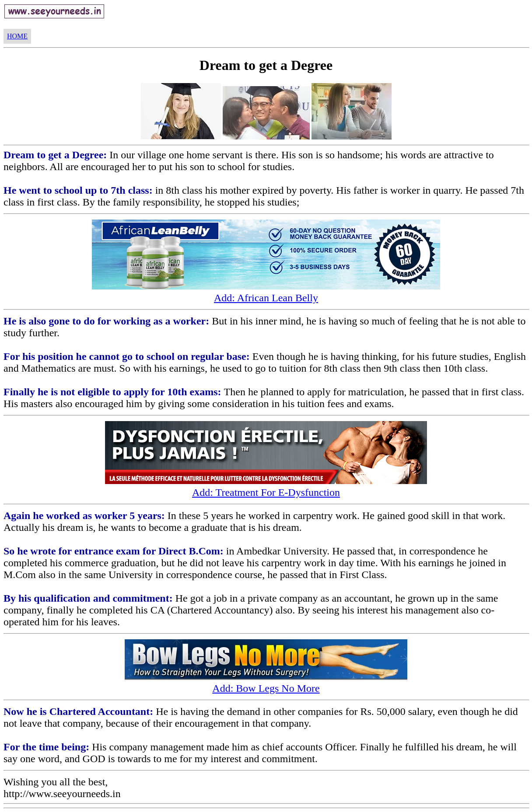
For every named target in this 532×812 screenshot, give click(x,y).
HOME (17, 36)
